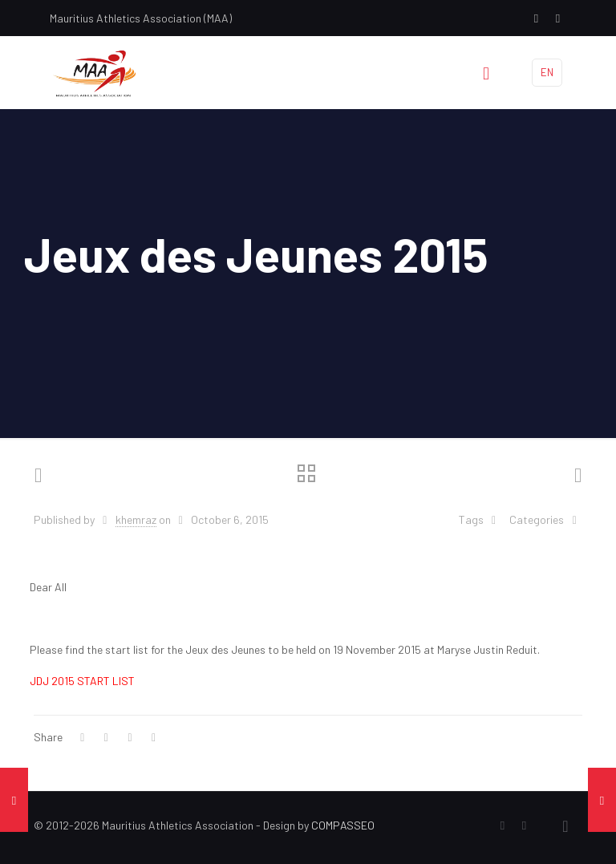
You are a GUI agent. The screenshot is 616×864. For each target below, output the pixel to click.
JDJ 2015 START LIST (82, 681)
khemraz (136, 519)
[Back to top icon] (565, 825)
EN (547, 72)
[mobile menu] (486, 72)
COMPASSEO (343, 825)
